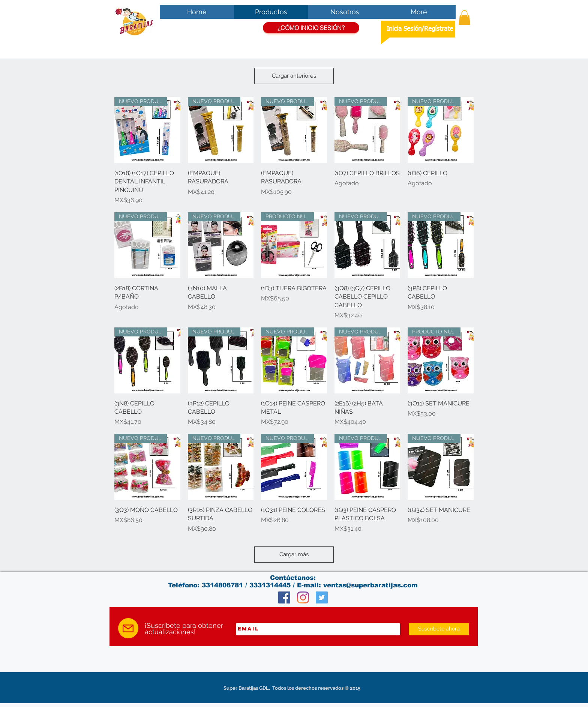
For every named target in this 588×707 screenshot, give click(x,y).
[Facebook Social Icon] (284, 597)
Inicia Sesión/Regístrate (420, 29)
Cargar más (294, 554)
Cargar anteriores (294, 76)
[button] (464, 17)
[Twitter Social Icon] (322, 597)
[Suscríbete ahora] (439, 629)
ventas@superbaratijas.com (370, 585)
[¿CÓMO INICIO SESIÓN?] (311, 28)
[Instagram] (303, 597)
